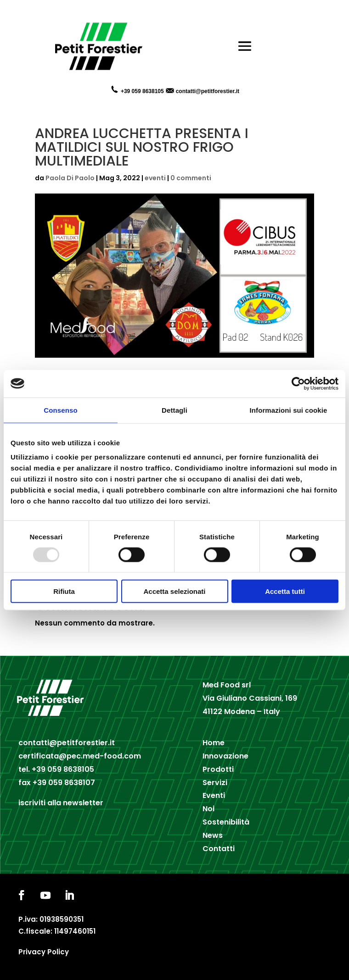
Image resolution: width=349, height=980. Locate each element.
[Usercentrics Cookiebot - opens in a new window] (298, 383)
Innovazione (225, 756)
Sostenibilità (226, 822)
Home (214, 743)
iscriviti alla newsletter (61, 803)
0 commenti (191, 178)
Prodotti (218, 769)
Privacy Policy (44, 952)
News (213, 835)
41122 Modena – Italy (241, 711)
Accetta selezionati (174, 591)
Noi (208, 809)
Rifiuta (64, 591)
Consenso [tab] (60, 410)
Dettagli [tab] (174, 410)
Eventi (214, 795)
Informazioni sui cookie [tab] (289, 410)
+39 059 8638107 (64, 783)
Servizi (215, 783)
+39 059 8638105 (63, 769)
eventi (155, 178)
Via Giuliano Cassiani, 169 (250, 698)
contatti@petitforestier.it (208, 91)
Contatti (219, 849)
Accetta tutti (285, 591)
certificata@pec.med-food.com (80, 756)
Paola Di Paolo (70, 178)
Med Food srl (227, 685)
